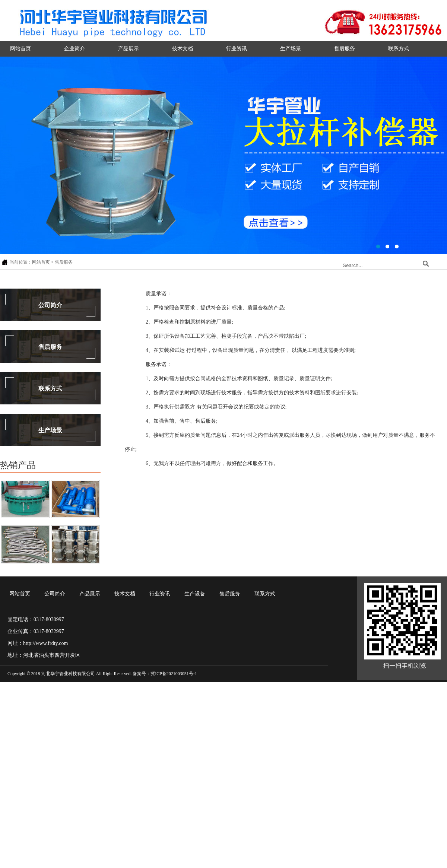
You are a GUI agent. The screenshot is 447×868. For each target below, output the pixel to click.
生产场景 (291, 49)
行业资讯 (237, 49)
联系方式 (399, 49)
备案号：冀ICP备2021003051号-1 (165, 674)
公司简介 (50, 305)
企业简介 (74, 49)
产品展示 (129, 49)
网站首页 (20, 49)
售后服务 (345, 49)
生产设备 (195, 594)
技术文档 (183, 49)
